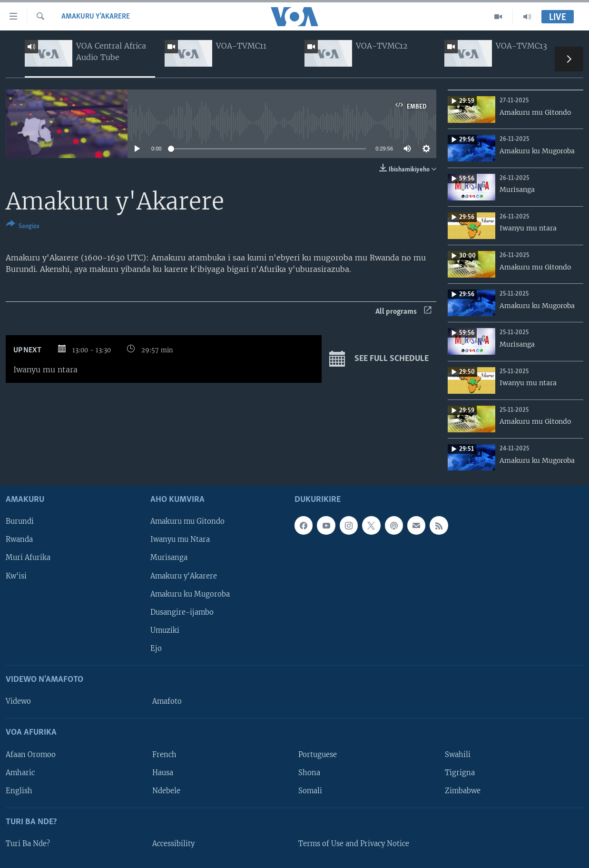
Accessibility (173, 844)
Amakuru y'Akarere (96, 17)
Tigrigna (460, 773)
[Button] (23, 227)
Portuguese (318, 755)
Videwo (18, 701)
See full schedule (379, 359)
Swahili (458, 755)
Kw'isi (16, 576)
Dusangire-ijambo (182, 612)
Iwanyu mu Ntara (180, 540)
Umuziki (165, 630)
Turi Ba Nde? (28, 844)
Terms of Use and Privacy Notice (354, 844)
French (164, 755)
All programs (403, 312)
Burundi (20, 522)
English (19, 791)
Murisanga (169, 558)
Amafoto (167, 701)
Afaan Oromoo (31, 755)
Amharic (20, 773)
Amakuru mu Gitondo (187, 522)
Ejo (156, 649)
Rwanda (19, 540)
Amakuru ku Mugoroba (190, 594)
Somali (310, 791)
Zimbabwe (463, 791)
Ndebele (166, 791)
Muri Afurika (28, 558)
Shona (309, 773)
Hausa (163, 773)
